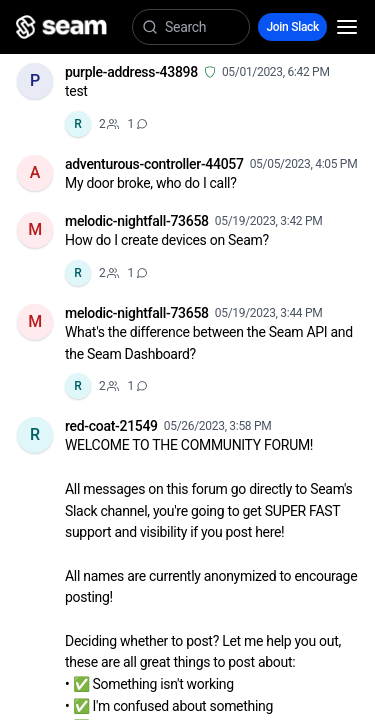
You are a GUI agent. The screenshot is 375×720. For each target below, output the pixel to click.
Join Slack (292, 27)
